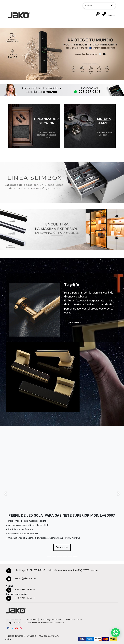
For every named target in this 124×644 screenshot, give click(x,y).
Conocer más (62, 547)
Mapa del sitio (14, 623)
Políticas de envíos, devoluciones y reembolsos (44, 623)
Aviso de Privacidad (74, 620)
